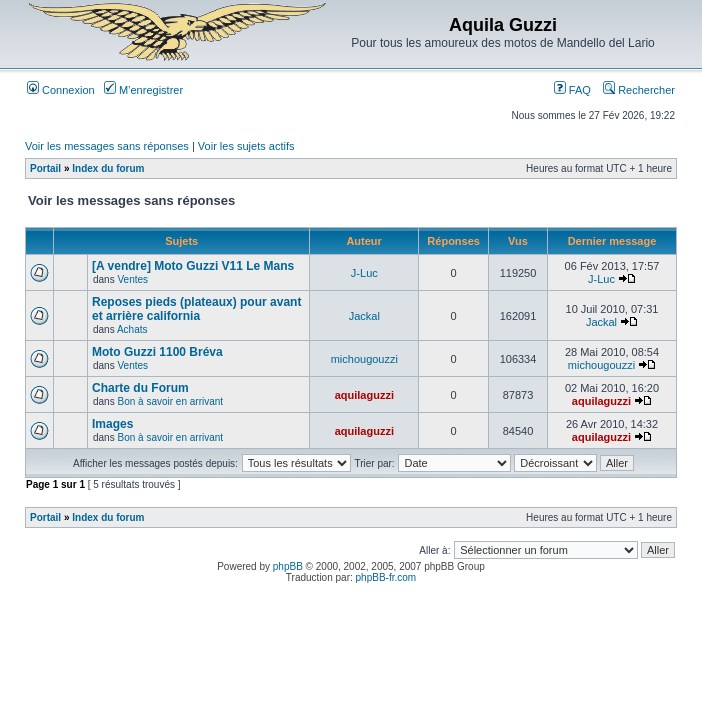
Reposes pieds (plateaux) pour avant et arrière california (196, 309)
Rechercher (639, 90)
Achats (132, 329)
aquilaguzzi (364, 395)
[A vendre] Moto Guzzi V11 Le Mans (193, 266)
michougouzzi (364, 359)
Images (112, 424)
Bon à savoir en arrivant (170, 401)
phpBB (288, 566)
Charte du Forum (140, 388)
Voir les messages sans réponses (107, 146)
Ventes (132, 279)
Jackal (364, 316)
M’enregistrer (143, 90)
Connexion (61, 90)
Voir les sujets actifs (246, 146)
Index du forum (108, 168)
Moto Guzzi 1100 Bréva (157, 352)
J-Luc (364, 273)
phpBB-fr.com (386, 577)
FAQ (572, 90)
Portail (45, 168)
